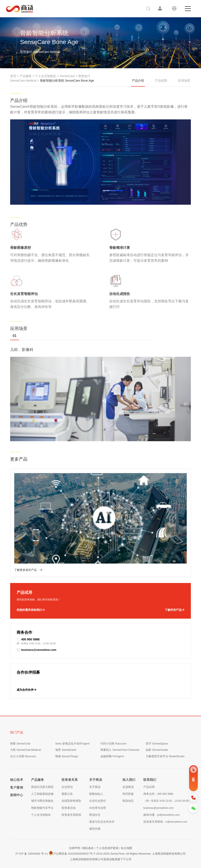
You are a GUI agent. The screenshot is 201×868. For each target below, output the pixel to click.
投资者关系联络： (165, 822)
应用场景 (184, 81)
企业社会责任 (98, 801)
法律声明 (74, 848)
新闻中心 (17, 795)
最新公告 (67, 794)
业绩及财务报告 (71, 801)
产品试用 (149, 787)
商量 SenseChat (20, 744)
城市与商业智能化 (42, 801)
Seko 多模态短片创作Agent (72, 744)
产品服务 (26, 76)
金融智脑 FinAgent (112, 756)
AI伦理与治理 (97, 808)
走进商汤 (128, 787)
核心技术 (17, 780)
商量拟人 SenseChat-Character (120, 750)
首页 (13, 76)
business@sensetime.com (36, 650)
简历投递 (128, 794)
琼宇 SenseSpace (157, 744)
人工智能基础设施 (42, 794)
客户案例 (17, 787)
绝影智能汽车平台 (42, 808)
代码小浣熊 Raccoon (113, 744)
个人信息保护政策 (107, 848)
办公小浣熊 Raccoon (23, 756)
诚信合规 (95, 829)
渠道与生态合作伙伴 (102, 822)
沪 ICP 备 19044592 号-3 (31, 854)
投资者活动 (69, 808)
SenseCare (67, 76)
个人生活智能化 (46, 76)
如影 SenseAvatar (157, 750)
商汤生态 (95, 815)
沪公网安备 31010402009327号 (71, 853)
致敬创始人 (96, 794)
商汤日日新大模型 (42, 787)
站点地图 (127, 848)
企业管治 (67, 787)
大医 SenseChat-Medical (26, 750)
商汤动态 (128, 801)
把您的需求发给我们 (31, 610)
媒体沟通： (162, 815)
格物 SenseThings (67, 756)
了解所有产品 (175, 610)
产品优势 (161, 81)
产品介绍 (138, 83)
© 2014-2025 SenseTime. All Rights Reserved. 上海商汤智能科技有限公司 (139, 854)
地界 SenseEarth (66, 750)
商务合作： (158, 794)
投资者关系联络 (71, 815)
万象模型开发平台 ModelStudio (165, 756)
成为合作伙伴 (26, 690)
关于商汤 (95, 787)
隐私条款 (88, 848)
